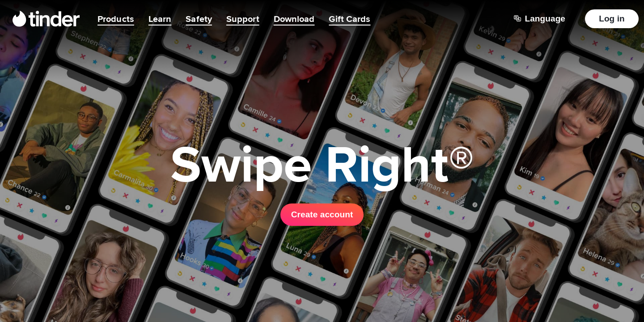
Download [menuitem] (294, 19)
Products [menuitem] (116, 19)
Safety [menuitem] (199, 19)
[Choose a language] (540, 19)
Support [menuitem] (243, 19)
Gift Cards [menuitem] (350, 19)
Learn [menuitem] (160, 19)
